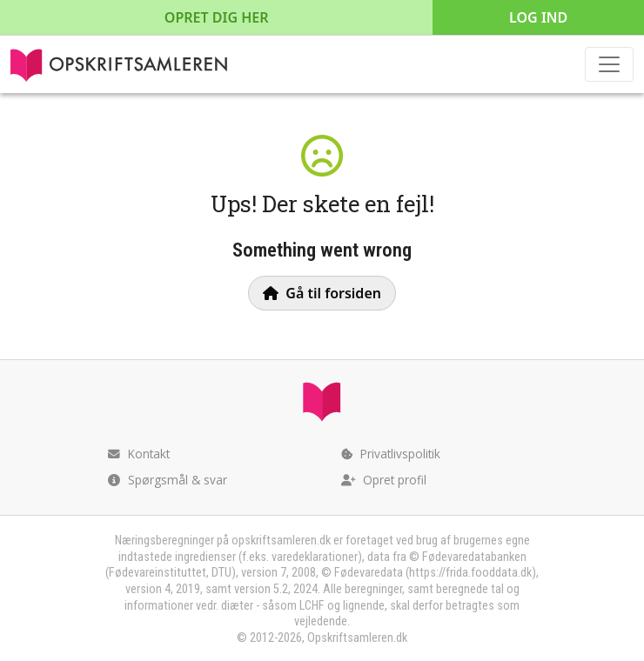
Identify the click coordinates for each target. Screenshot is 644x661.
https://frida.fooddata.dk (470, 573)
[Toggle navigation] (609, 64)
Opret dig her (217, 17)
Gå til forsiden (322, 293)
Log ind (538, 17)
